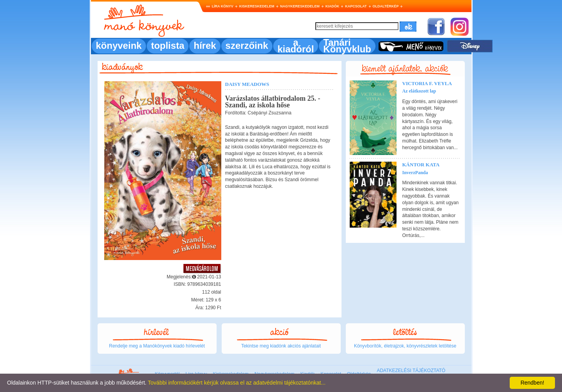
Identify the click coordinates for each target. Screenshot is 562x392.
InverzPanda (415, 173)
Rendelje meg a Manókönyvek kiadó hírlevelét (157, 346)
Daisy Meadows (247, 84)
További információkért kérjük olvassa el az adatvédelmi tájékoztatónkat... (237, 383)
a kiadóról (296, 46)
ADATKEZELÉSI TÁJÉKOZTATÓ (411, 371)
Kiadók (333, 6)
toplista (168, 45)
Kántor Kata (421, 165)
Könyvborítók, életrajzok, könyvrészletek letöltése (405, 346)
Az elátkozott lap (419, 91)
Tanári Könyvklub (347, 46)
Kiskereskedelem (257, 6)
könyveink (119, 45)
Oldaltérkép (386, 6)
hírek (205, 45)
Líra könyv (223, 6)
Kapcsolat (356, 6)
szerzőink (247, 45)
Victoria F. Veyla (427, 83)
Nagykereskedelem (300, 6)
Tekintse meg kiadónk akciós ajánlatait (281, 346)
